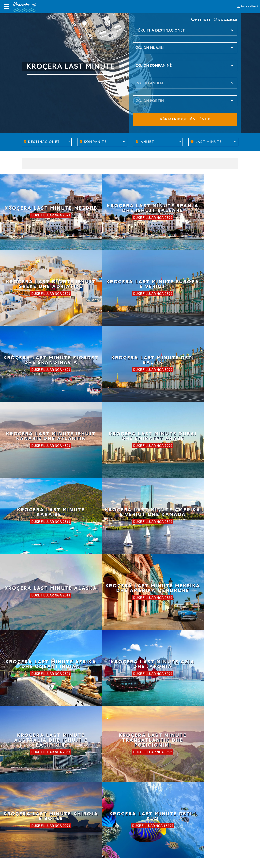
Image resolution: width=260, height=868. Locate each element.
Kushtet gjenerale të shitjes (42, 822)
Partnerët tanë (33, 816)
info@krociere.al (148, 817)
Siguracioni (30, 828)
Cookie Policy (32, 839)
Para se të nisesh (90, 812)
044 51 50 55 (145, 806)
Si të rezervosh (88, 806)
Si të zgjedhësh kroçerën (96, 801)
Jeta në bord (87, 817)
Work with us (32, 811)
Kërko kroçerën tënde (185, 119)
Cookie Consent (34, 844)
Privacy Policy (32, 833)
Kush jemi (29, 805)
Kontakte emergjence (149, 823)
